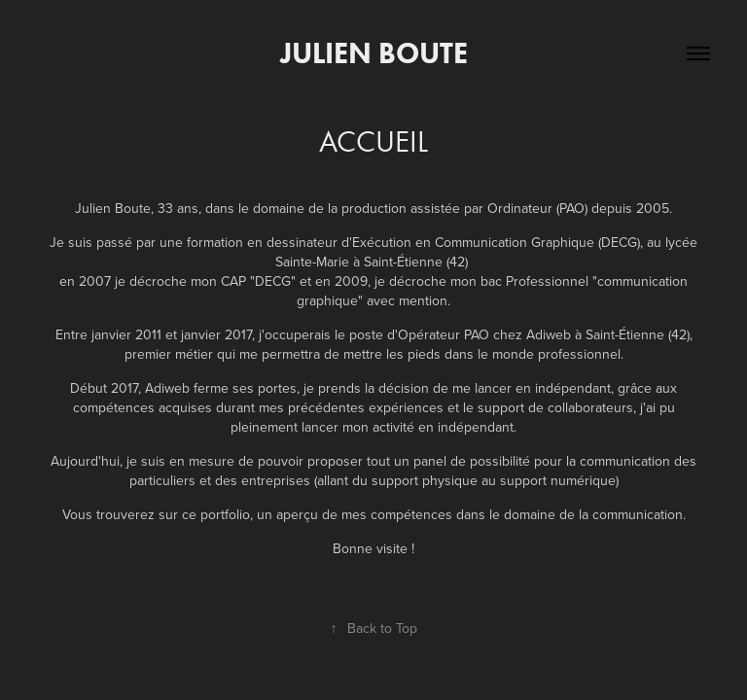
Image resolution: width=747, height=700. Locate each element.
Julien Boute (374, 53)
